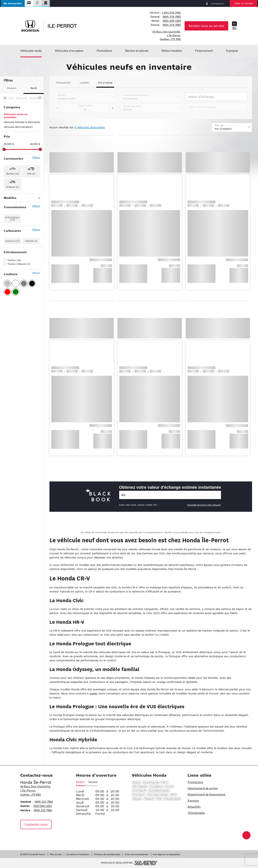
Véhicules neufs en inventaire (16, 116)
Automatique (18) (12, 248)
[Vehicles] (170, 495)
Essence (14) (12, 270)
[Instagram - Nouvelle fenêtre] (34, 837)
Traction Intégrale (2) (19, 293)
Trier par (219, 125)
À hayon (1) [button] (13, 187)
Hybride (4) (31, 270)
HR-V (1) (8, 222)
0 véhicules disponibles (90, 127)
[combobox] (165, 13)
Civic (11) (9, 208)
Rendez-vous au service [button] (206, 26)
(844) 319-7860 (172, 17)
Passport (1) (10, 227)
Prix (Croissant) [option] (223, 129)
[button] (13, 3)
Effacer (36, 158)
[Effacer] (40, 98)
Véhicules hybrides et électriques (22, 122)
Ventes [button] (80, 782)
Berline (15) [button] (13, 174)
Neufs (34, 88)
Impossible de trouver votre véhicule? (204, 505)
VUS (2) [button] (31, 174)
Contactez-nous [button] (36, 824)
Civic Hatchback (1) (14, 213)
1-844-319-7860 (171, 13)
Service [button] (93, 782)
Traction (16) (14, 289)
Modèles (22, 198)
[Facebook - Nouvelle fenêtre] (25, 837)
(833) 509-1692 (172, 21)
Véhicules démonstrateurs (18, 127)
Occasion (12, 88)
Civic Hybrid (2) (12, 217)
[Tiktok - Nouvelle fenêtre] (43, 837)
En (234, 28)
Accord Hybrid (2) (13, 203)
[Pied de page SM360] (146, 863)
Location (84, 83)
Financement (63, 83)
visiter (93, 693)
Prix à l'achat (105, 83)
